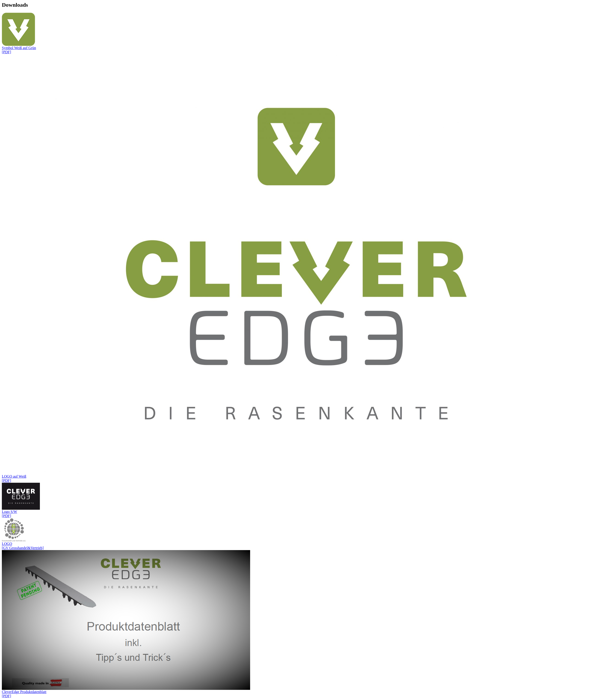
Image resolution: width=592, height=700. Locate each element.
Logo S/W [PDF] (296, 500)
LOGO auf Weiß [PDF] (296, 268)
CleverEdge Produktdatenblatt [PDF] (296, 624)
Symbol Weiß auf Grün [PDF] (296, 33)
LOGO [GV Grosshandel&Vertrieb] (296, 534)
